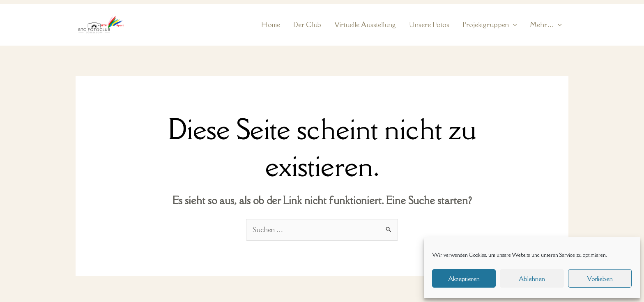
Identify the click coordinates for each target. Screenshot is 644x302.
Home (271, 25)
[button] (513, 25)
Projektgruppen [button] (490, 25)
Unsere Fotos (429, 25)
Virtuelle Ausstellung (365, 25)
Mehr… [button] (546, 25)
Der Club (307, 25)
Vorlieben (600, 279)
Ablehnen (532, 279)
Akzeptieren (464, 279)
